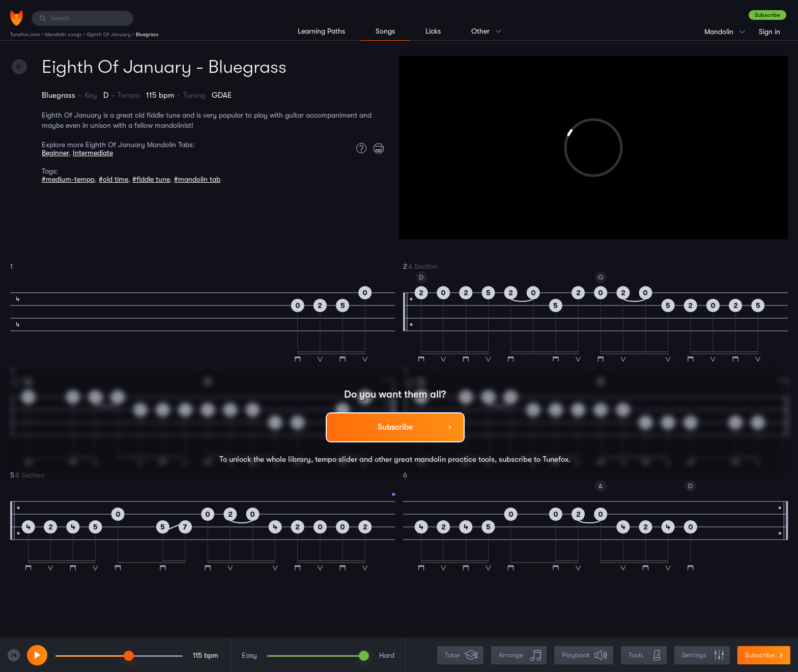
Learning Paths (321, 31)
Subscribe (767, 15)
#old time (113, 179)
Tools (645, 655)
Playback (585, 655)
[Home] (17, 18)
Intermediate (93, 153)
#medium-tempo (68, 179)
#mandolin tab (197, 179)
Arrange (520, 655)
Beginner (55, 153)
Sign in (769, 32)
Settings (703, 655)
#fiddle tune (151, 179)
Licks (433, 31)
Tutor (461, 655)
